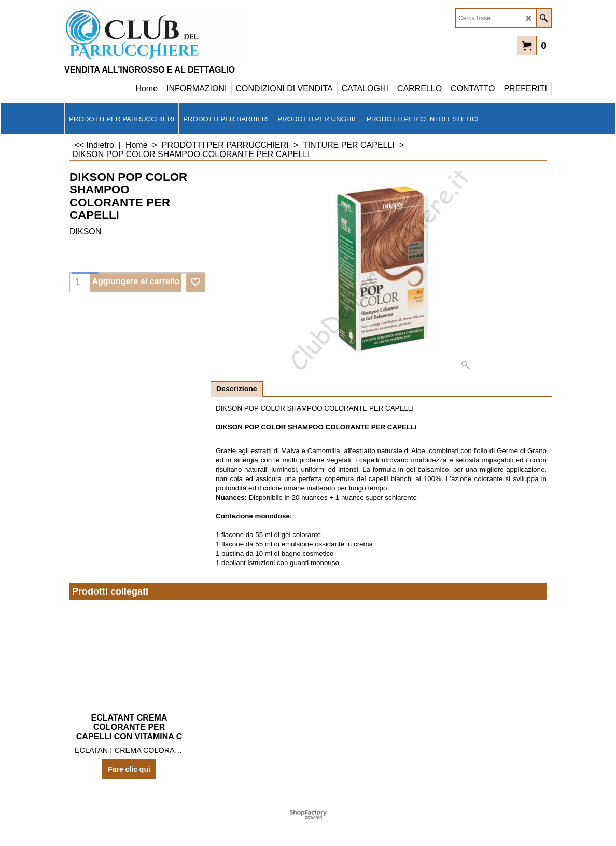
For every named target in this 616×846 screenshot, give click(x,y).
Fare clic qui (129, 769)
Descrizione (237, 389)
